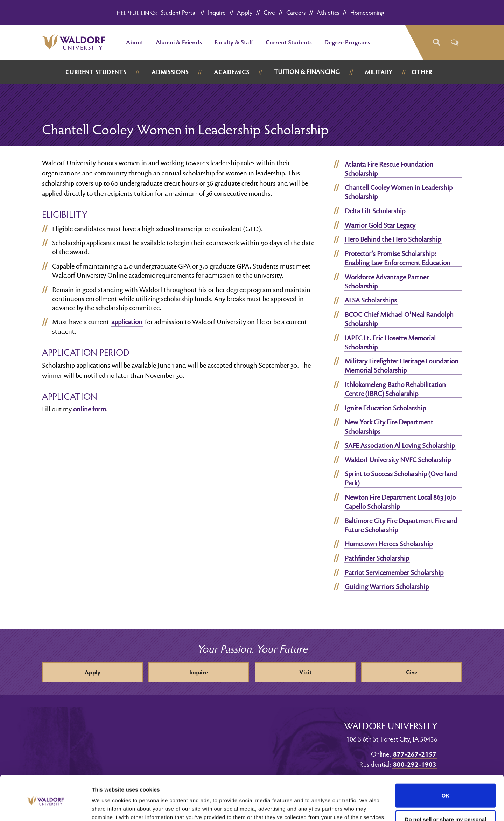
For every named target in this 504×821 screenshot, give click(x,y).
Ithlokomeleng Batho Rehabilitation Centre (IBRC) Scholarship (395, 389)
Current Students (289, 42)
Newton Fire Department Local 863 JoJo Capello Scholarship (400, 502)
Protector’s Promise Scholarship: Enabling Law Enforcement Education (398, 258)
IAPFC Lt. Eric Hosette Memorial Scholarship (390, 342)
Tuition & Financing (307, 72)
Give (269, 12)
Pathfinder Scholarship (377, 558)
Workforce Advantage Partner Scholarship (387, 281)
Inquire (217, 12)
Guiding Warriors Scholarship (387, 586)
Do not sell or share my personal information (446, 793)
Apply (245, 12)
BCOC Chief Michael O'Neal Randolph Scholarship (399, 319)
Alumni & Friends (179, 42)
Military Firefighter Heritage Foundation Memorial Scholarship (402, 366)
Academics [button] (232, 72)
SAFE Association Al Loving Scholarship (400, 445)
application (127, 322)
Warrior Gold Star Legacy (380, 225)
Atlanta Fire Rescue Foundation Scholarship (389, 169)
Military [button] (379, 72)
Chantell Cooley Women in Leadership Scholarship (399, 192)
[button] (436, 42)
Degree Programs (347, 42)
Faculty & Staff (234, 42)
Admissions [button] (170, 72)
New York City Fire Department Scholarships (389, 426)
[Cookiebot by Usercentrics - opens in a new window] (45, 807)
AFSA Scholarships (371, 300)
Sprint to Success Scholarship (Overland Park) (401, 478)
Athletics (328, 12)
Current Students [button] (96, 72)
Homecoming (367, 12)
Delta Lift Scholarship (375, 211)
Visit (305, 672)
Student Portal (179, 12)
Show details (108, 807)
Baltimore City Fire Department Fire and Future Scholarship (401, 525)
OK (446, 766)
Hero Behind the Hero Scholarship (393, 239)
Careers (296, 12)
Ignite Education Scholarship (385, 408)
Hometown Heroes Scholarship (389, 544)
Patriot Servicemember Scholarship (394, 572)
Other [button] (422, 72)
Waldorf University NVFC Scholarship (398, 460)
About (135, 42)
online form (90, 409)
